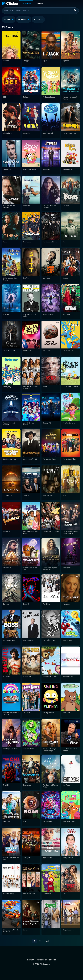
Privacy (30, 960)
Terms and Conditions (46, 960)
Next (47, 941)
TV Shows (26, 4)
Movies (39, 4)
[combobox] (40, 11)
